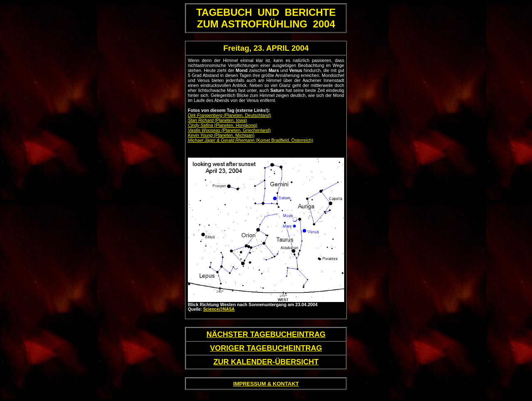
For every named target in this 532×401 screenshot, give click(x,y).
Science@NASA (219, 309)
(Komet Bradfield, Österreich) (250, 140)
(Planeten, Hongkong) (223, 125)
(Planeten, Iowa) (217, 120)
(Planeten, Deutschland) (229, 115)
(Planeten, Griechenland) (229, 130)
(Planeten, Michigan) (221, 135)
